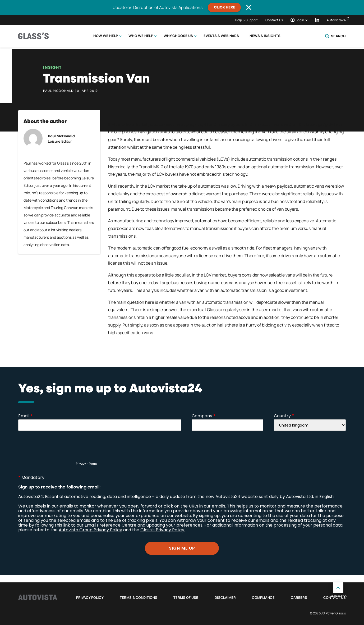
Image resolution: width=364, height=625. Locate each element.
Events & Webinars (221, 36)
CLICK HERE (224, 7)
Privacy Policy (90, 597)
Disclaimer (225, 597)
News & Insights (265, 36)
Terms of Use (186, 597)
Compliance (263, 597)
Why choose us (178, 36)
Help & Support (246, 20)
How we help (106, 36)
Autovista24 (336, 20)
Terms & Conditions (139, 597)
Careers (299, 597)
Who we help (141, 36)
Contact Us (274, 20)
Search (335, 36)
